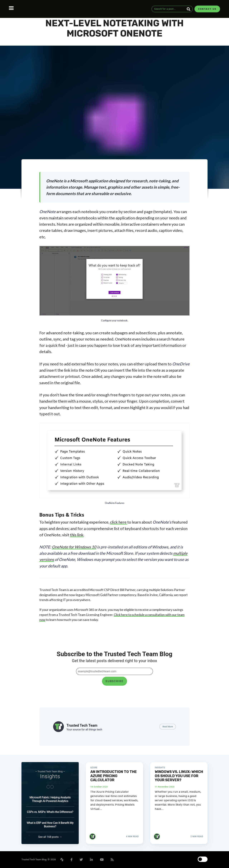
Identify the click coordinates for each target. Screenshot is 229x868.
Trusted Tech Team (82, 725)
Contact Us (207, 9)
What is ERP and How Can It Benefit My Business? (50, 825)
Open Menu (11, 8)
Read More (168, 727)
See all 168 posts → (50, 837)
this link (77, 535)
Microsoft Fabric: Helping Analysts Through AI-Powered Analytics (50, 799)
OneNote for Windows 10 (74, 547)
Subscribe (114, 681)
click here (119, 522)
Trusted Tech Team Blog (35, 860)
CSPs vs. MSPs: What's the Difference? (50, 812)
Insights (50, 776)
